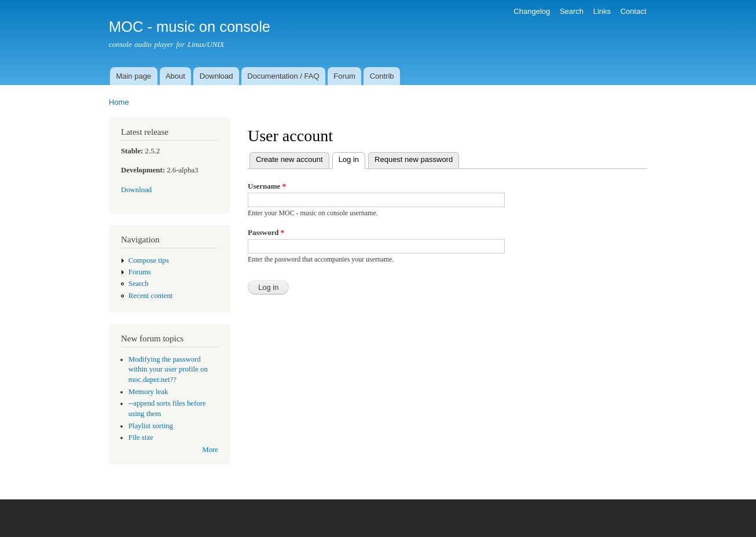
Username (267, 186)
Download (216, 76)
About (175, 76)
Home (119, 102)
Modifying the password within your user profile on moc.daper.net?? (168, 370)
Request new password (414, 159)
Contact (634, 11)
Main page (133, 76)
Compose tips (149, 260)
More (210, 450)
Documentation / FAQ (283, 76)
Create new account (289, 159)
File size (141, 437)
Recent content (151, 296)
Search (572, 11)
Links (602, 11)
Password (266, 232)
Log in (352, 158)
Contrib (382, 76)
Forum (344, 76)
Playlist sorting (151, 426)
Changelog (532, 11)
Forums (140, 272)
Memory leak (148, 392)
